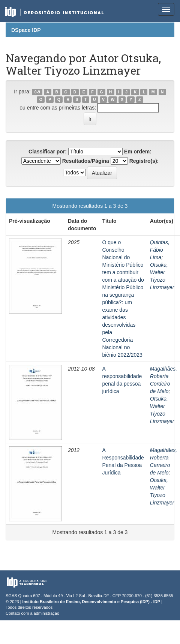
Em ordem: (138, 152)
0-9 (37, 92)
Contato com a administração (32, 613)
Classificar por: (48, 152)
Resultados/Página (86, 161)
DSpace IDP (26, 30)
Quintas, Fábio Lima (160, 250)
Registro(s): (144, 161)
